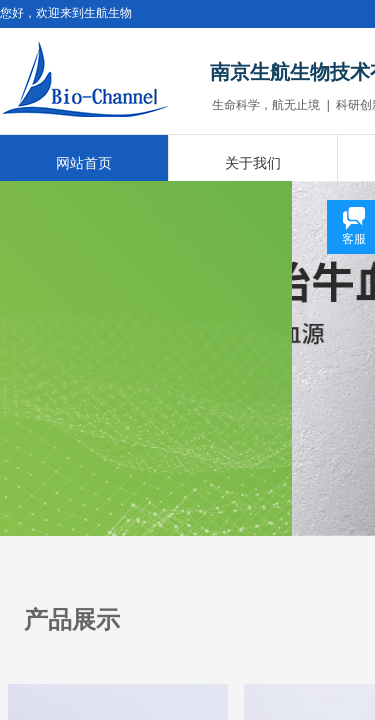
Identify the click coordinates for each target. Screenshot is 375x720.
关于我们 (253, 163)
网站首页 (84, 163)
